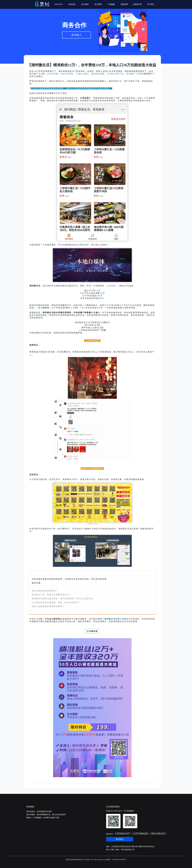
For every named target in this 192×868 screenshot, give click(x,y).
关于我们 (151, 4)
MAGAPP (59, 4)
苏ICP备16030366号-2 (119, 860)
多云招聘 (98, 4)
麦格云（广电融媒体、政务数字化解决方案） (43, 818)
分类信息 (72, 4)
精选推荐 (124, 4)
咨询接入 (77, 35)
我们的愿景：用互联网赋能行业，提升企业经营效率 (46, 815)
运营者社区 (137, 4)
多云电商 (85, 4)
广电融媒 (111, 4)
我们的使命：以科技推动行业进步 (39, 812)
